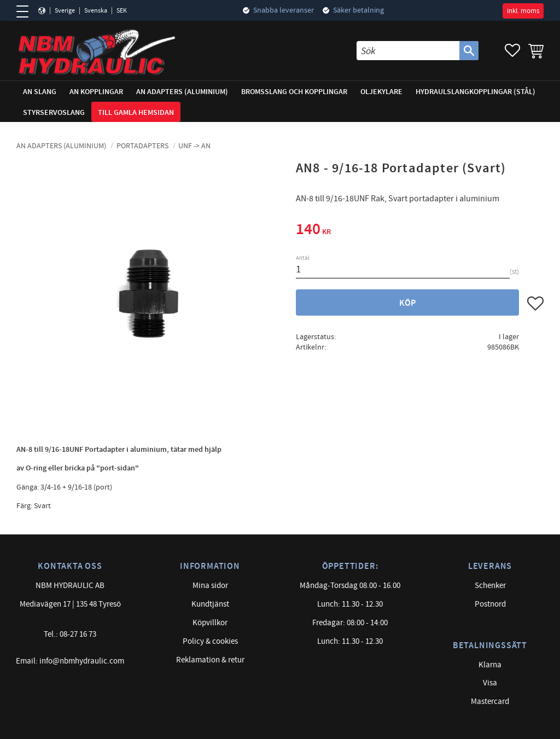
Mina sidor (210, 586)
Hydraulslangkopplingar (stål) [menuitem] (476, 92)
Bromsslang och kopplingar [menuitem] (294, 92)
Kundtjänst (210, 604)
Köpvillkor (210, 623)
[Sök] (469, 51)
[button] (26, 11)
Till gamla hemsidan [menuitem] (136, 112)
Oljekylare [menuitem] (381, 92)
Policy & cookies (210, 641)
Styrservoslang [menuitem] (54, 112)
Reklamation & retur (210, 660)
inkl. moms (523, 11)
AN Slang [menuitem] (40, 92)
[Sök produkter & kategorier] (408, 51)
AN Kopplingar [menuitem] (96, 92)
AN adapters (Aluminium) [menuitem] (182, 92)
